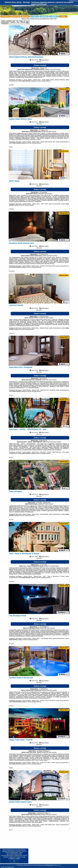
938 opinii (49, 691)
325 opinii (50, 256)
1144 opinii (53, 70)
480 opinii (54, 442)
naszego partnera (46, 81)
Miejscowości (25, 16)
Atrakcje (54, 16)
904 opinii (45, 194)
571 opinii (51, 566)
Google (4, 851)
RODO (18, 858)
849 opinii (49, 132)
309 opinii (49, 753)
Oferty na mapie (16, 16)
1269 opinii (49, 815)
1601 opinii (47, 629)
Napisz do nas (57, 865)
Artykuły (63, 16)
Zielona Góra (64, 27)
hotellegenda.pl (73, 1)
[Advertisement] (39, 849)
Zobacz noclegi (40, 66)
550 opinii (49, 380)
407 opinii (46, 504)
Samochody (44, 16)
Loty (35, 16)
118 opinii (46, 318)
